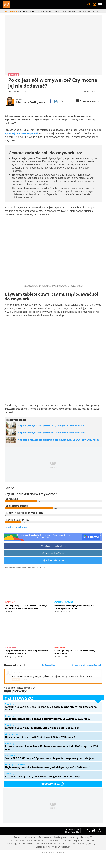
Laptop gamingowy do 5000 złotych (53, 847)
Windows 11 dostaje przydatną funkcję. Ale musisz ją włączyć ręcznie (74, 607)
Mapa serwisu (45, 837)
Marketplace (60, 837)
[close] (100, 535)
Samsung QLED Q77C (88, 844)
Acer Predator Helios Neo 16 (50, 844)
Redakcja (18, 837)
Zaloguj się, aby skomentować (86, 665)
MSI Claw (71, 844)
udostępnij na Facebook (53, 546)
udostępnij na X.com (53, 560)
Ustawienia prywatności (46, 840)
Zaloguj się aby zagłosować (16, 527)
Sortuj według (49, 665)
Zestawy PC (87, 837)
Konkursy (74, 837)
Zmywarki (40, 567)
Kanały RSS (66, 840)
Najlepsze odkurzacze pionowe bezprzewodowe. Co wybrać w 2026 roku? (27, 652)
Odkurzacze (10, 647)
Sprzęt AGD (21, 567)
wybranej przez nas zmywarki (21, 133)
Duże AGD (31, 567)
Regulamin (79, 840)
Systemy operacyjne (64, 602)
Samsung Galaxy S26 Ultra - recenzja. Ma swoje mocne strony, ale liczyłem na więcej (26, 607)
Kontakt (91, 840)
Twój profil (95, 5)
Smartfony (10, 602)
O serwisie (30, 837)
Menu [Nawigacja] (100, 5)
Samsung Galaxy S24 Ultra (20, 844)
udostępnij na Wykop (53, 553)
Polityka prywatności (21, 840)
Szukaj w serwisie (89, 5)
